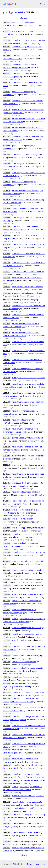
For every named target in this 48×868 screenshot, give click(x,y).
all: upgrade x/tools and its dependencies (28, 378)
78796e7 (7, 610)
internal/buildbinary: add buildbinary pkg (28, 628)
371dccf (7, 692)
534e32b (7, 735)
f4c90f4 (7, 501)
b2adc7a (7, 796)
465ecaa (7, 619)
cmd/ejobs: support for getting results (27, 528)
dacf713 (7, 647)
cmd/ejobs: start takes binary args (26, 655)
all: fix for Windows (19, 640)
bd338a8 (7, 601)
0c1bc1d (7, 200)
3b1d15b (7, 456)
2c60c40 (7, 841)
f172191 (7, 137)
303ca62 (7, 802)
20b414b (7, 787)
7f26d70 (7, 306)
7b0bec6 (7, 218)
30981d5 (7, 465)
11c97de (7, 293)
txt (37, 864)
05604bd (7, 101)
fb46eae (7, 474)
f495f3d (7, 351)
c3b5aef (7, 579)
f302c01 (7, 299)
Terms (30, 864)
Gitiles (15, 864)
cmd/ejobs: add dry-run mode (24, 662)
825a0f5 (7, 369)
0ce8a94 (7, 848)
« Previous (24, 18)
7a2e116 (7, 110)
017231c (7, 245)
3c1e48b (7, 519)
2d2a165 (7, 378)
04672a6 (7, 699)
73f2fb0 (7, 155)
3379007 (7, 65)
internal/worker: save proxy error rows (27, 287)
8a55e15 (7, 447)
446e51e (7, 315)
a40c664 (7, 683)
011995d (7, 146)
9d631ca (7, 119)
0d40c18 (7, 750)
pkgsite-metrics (16, 12)
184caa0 (7, 656)
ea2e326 (7, 708)
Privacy (22, 864)
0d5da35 (7, 333)
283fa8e (7, 173)
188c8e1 (7, 92)
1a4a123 (7, 384)
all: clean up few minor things (24, 299)
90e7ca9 (7, 278)
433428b (7, 833)
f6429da (7, 534)
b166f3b (7, 594)
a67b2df (7, 628)
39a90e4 (7, 128)
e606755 (7, 31)
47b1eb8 (7, 254)
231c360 (7, 744)
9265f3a (7, 182)
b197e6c (7, 209)
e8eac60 (7, 402)
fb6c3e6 (7, 236)
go (4, 12)
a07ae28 (7, 543)
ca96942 (7, 634)
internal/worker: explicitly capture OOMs (28, 40)
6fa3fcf (7, 22)
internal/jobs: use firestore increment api (28, 780)
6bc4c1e (7, 438)
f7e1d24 (7, 570)
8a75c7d (7, 191)
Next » (24, 855)
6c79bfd (7, 726)
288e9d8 (7, 342)
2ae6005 (7, 585)
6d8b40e (7, 483)
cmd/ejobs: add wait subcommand (26, 579)
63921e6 (7, 227)
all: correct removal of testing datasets (28, 796)
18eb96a (7, 552)
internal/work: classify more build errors (28, 272)
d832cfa (7, 324)
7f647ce (7, 780)
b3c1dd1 (7, 759)
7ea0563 (7, 360)
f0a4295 (7, 561)
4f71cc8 (7, 56)
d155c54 (7, 393)
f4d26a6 (7, 510)
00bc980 (7, 40)
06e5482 (7, 287)
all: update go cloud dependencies (26, 293)
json (43, 864)
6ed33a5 (7, 662)
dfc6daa (7, 492)
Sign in (43, 4)
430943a (7, 677)
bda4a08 (7, 717)
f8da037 (7, 74)
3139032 (7, 272)
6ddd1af (7, 808)
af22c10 (7, 765)
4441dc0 (7, 429)
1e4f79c (7, 164)
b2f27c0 (7, 774)
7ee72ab (7, 263)
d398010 (7, 411)
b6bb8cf (7, 640)
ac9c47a (7, 815)
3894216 (7, 83)
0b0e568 (7, 528)
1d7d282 (7, 420)
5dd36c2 (7, 47)
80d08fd (7, 668)
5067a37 (7, 824)
